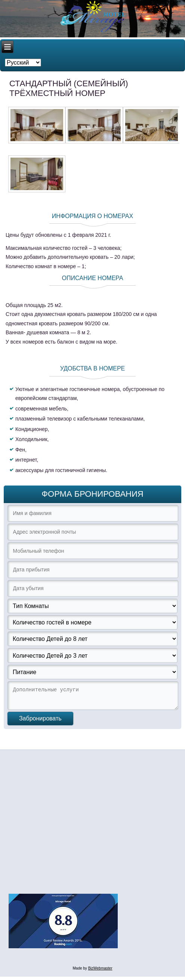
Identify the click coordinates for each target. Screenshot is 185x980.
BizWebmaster (100, 972)
